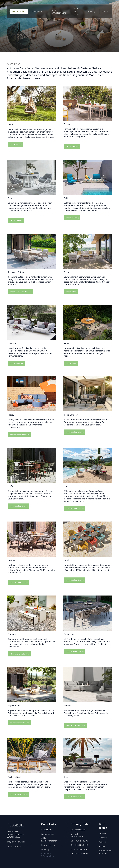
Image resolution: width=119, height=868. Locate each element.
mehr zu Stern (71, 292)
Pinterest (102, 842)
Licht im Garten (77, 11)
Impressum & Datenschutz (48, 855)
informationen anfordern (19, 723)
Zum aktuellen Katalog (75, 432)
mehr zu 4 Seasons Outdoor (20, 292)
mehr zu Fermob (72, 146)
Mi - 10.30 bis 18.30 (79, 841)
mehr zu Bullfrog (72, 218)
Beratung (91, 11)
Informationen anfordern (19, 435)
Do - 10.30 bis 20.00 (79, 845)
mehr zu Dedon (16, 149)
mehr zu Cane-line (17, 363)
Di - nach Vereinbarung (77, 835)
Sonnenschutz (38, 11)
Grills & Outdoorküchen (59, 11)
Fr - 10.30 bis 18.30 (79, 849)
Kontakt (106, 11)
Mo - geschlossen (78, 830)
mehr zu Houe (71, 363)
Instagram (103, 838)
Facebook (103, 833)
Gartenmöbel (19, 11)
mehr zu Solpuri (16, 220)
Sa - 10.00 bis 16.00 (79, 854)
